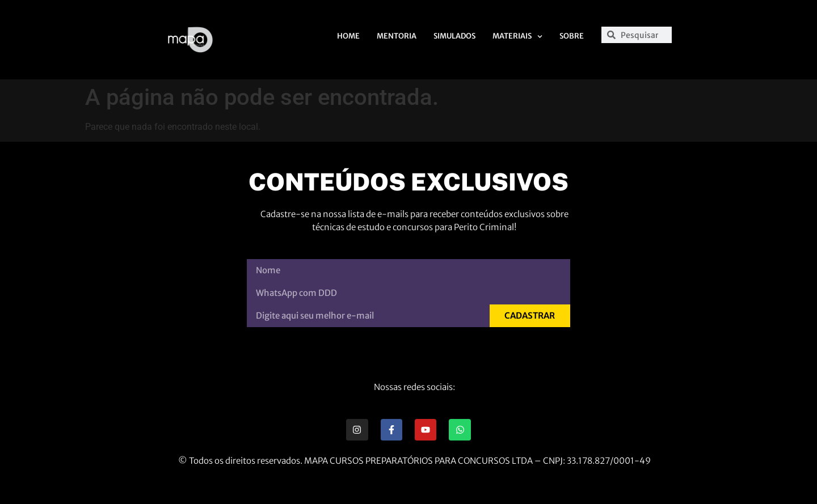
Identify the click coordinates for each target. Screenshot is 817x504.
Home (348, 36)
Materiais (517, 37)
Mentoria (397, 36)
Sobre (572, 36)
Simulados (454, 36)
